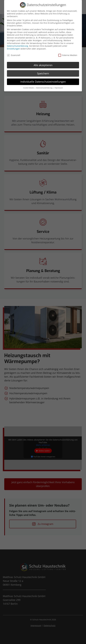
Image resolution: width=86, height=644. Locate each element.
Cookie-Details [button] (29, 87)
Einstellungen (13, 48)
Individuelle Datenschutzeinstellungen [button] (43, 81)
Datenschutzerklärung (17, 45)
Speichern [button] (43, 73)
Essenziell (14, 55)
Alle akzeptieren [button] (43, 65)
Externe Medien (68, 55)
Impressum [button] (59, 87)
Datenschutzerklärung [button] (44, 87)
